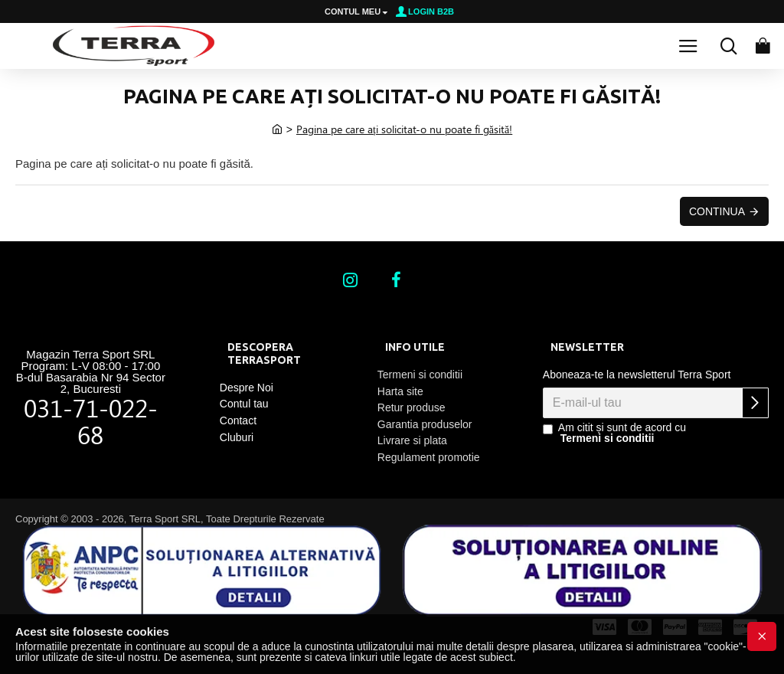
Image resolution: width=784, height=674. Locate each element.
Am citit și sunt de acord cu (614, 433)
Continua (717, 211)
